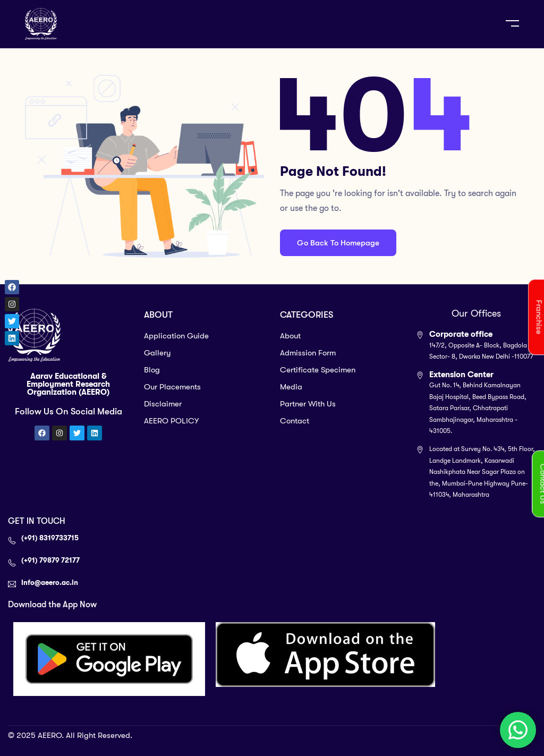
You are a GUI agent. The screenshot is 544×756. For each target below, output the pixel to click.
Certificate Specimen (318, 370)
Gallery (158, 353)
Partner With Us (308, 404)
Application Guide (176, 336)
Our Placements (172, 387)
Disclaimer (163, 404)
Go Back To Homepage (338, 243)
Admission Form (308, 353)
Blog (152, 370)
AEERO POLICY (171, 421)
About (290, 336)
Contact (295, 421)
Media (291, 387)
